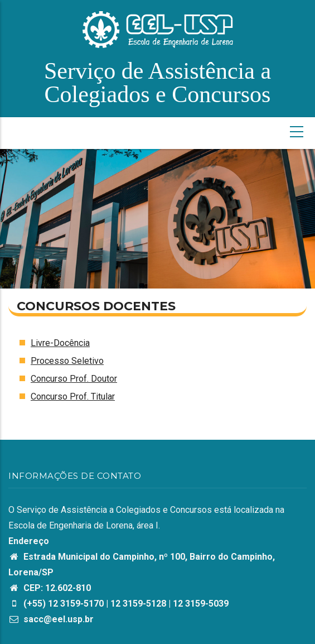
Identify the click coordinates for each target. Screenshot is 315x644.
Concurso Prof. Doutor (74, 379)
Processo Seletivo (67, 361)
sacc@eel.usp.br (51, 619)
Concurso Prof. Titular (73, 397)
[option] (157, 219)
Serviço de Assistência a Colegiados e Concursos (157, 83)
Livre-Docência (60, 343)
